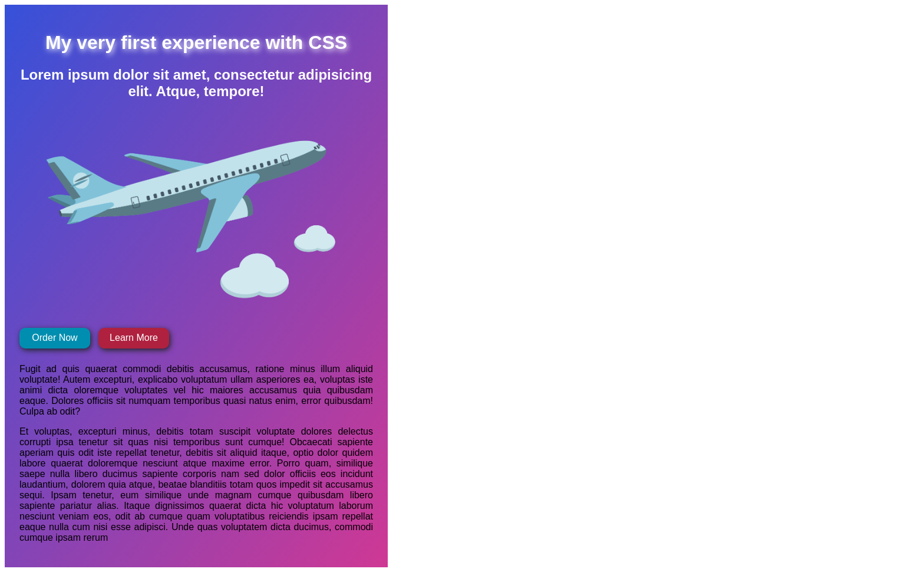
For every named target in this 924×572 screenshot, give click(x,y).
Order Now (55, 338)
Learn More (134, 338)
